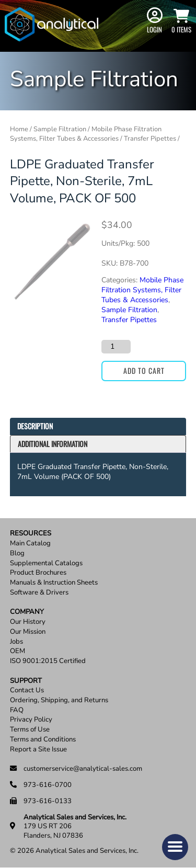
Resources (31, 534)
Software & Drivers (39, 593)
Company (27, 612)
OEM (18, 651)
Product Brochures (38, 573)
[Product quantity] (116, 347)
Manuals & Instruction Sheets (54, 583)
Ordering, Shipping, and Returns (59, 700)
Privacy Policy (31, 720)
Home (19, 129)
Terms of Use (30, 730)
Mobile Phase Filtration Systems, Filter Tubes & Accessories (86, 134)
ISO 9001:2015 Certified (48, 661)
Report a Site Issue (38, 750)
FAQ (17, 710)
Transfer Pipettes (150, 139)
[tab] (98, 426)
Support (26, 681)
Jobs (16, 642)
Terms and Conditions (43, 740)
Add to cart (144, 370)
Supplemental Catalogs (46, 563)
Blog (17, 553)
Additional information (53, 444)
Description (35, 426)
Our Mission (28, 632)
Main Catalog (30, 544)
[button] (175, 847)
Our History (28, 622)
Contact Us (27, 690)
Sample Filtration (60, 129)
